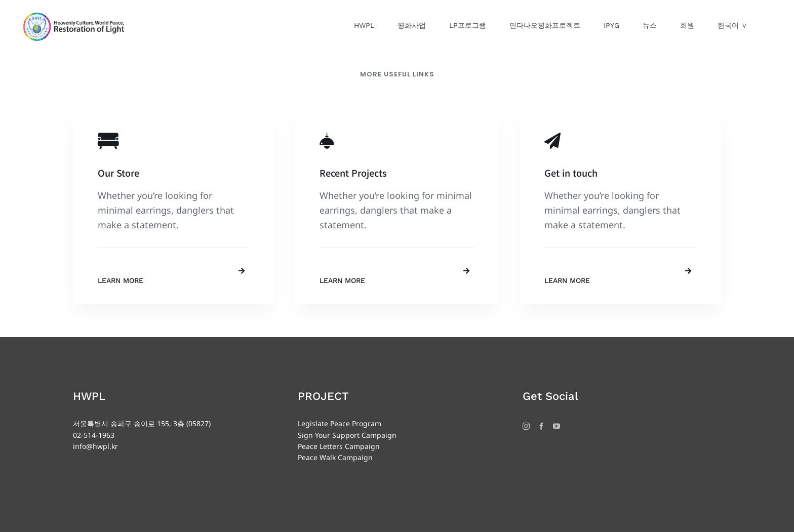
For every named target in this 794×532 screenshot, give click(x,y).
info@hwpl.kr (95, 446)
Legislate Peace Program (340, 423)
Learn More (121, 280)
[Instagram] (526, 426)
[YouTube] (557, 426)
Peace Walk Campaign (335, 457)
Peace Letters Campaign (339, 446)
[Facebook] (541, 426)
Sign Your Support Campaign (347, 435)
